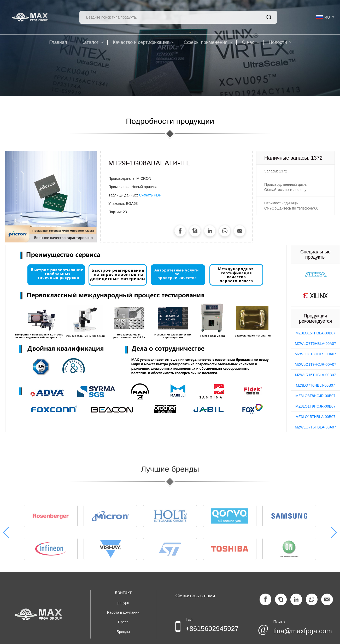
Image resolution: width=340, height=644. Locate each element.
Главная (58, 42)
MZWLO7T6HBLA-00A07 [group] (315, 344)
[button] (334, 535)
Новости (280, 42)
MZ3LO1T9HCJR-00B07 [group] (315, 406)
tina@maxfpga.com (302, 631)
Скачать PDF (150, 195)
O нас (251, 42)
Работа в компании (123, 612)
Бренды (123, 632)
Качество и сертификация (144, 42)
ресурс (123, 603)
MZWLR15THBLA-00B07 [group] (315, 375)
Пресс (123, 622)
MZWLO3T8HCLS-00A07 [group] (316, 354)
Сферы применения (208, 42)
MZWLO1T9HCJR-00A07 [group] (316, 364)
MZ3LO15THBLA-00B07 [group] (316, 333)
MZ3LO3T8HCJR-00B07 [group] (315, 396)
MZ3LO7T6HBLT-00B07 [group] (315, 385)
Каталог (93, 42)
